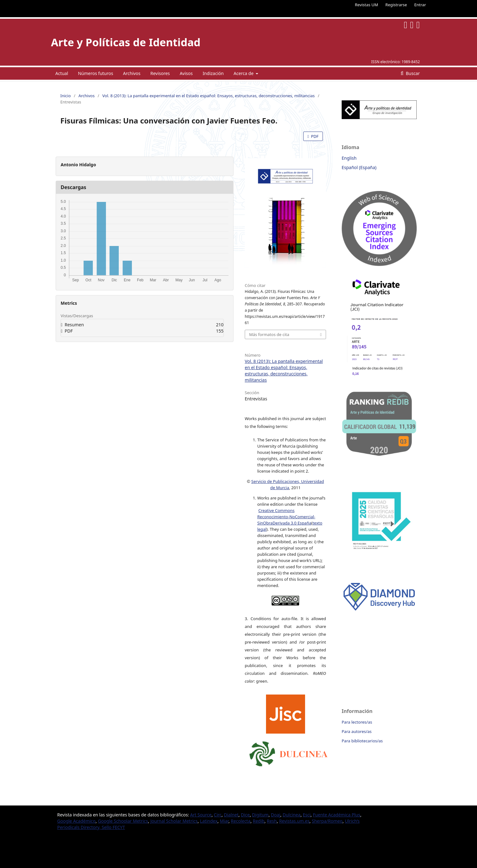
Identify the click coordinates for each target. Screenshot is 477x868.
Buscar (412, 73)
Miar (224, 821)
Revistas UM (366, 5)
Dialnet (231, 815)
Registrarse (396, 5)
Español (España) (359, 167)
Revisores (160, 73)
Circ (218, 815)
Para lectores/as (357, 722)
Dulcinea (291, 815)
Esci (307, 815)
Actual (62, 73)
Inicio (65, 96)
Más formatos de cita (269, 334)
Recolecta (241, 821)
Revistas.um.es (294, 821)
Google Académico (76, 821)
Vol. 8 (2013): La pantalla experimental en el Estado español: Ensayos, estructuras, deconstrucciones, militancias (208, 96)
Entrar (420, 5)
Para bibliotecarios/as (362, 741)
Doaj (276, 815)
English (349, 158)
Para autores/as (357, 731)
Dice (245, 815)
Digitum (260, 815)
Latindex (209, 821)
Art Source (201, 815)
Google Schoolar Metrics (123, 821)
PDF (314, 136)
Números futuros (95, 73)
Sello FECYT (113, 827)
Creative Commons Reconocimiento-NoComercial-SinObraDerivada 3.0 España (286, 517)
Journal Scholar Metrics (174, 821)
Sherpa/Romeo (327, 821)
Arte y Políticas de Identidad (126, 42)
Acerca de (244, 73)
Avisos (186, 73)
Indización (213, 73)
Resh (272, 821)
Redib (259, 821)
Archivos (132, 73)
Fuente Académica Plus (336, 815)
